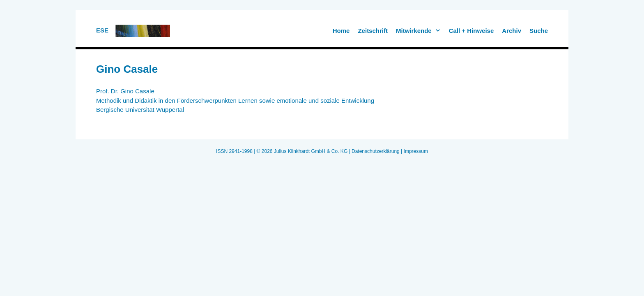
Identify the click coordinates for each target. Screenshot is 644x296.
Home (341, 31)
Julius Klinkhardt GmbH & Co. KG (311, 151)
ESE (102, 30)
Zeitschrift (373, 31)
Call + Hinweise (471, 31)
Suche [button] (539, 31)
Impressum (416, 151)
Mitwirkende (420, 31)
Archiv (512, 31)
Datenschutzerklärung (376, 151)
